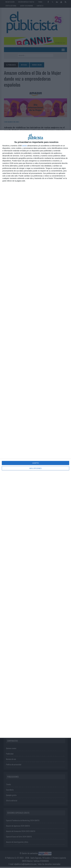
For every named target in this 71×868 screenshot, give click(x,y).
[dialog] (35, 434)
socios (24, 146)
